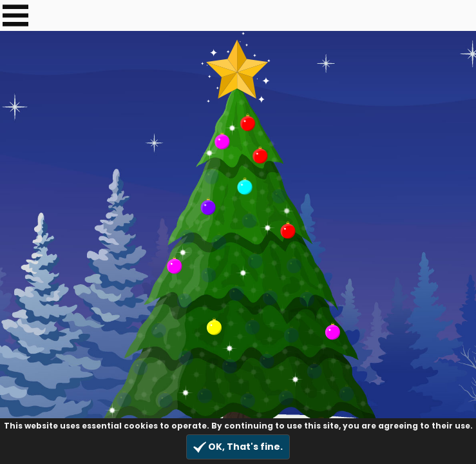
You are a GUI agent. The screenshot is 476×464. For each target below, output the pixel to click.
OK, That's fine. (238, 447)
